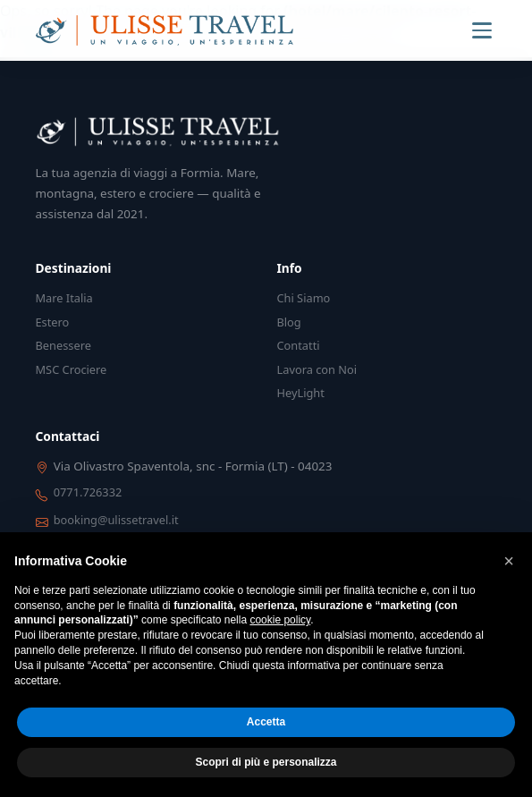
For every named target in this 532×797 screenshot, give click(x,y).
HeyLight (301, 393)
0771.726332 (88, 492)
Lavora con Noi (317, 369)
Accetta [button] (266, 722)
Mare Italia (64, 298)
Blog (289, 322)
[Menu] (482, 30)
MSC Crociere (72, 369)
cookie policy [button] (280, 620)
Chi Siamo (304, 298)
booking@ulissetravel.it (116, 520)
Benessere (63, 345)
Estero (53, 322)
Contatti (299, 345)
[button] (509, 561)
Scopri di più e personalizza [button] (266, 762)
